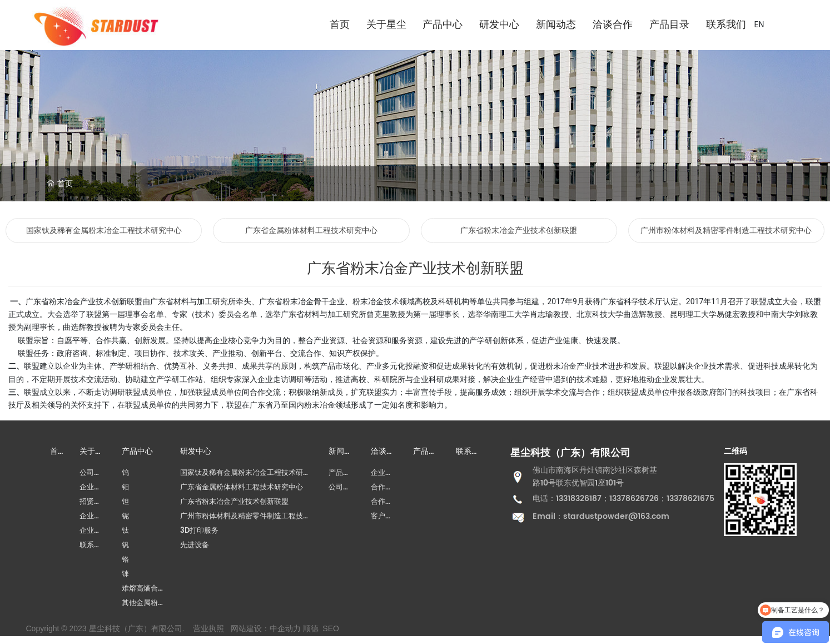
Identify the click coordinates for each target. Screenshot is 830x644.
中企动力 (285, 628)
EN (759, 24)
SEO (331, 628)
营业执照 (208, 628)
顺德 (311, 628)
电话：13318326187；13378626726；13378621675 (623, 499)
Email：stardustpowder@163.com (601, 516)
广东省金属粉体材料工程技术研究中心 (311, 231)
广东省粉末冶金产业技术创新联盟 (519, 231)
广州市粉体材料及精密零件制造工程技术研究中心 (726, 231)
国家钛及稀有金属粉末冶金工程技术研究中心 (104, 231)
